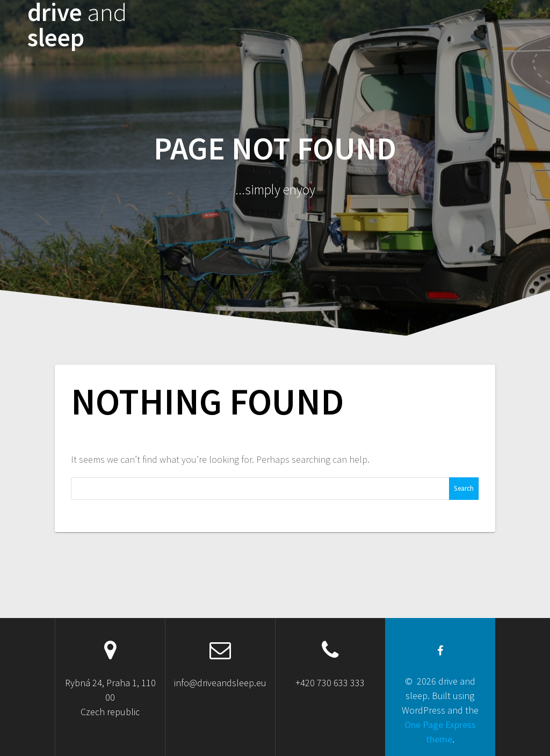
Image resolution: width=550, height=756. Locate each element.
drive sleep (77, 25)
